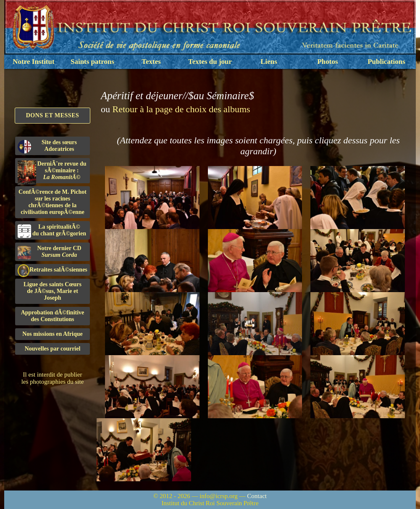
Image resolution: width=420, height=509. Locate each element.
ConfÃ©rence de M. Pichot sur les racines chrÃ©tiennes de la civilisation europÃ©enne (52, 202)
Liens (269, 62)
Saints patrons (92, 62)
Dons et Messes (53, 115)
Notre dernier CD (50, 252)
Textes (151, 62)
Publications (386, 62)
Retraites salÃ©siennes (52, 270)
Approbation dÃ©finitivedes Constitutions (53, 316)
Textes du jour (210, 62)
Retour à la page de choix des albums (181, 109)
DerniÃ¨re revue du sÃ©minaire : (52, 172)
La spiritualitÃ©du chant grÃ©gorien (52, 231)
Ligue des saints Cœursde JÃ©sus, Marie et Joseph (52, 291)
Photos (327, 62)
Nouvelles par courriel (53, 349)
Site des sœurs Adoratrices (47, 146)
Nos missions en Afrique (52, 334)
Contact (257, 496)
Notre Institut (33, 62)
